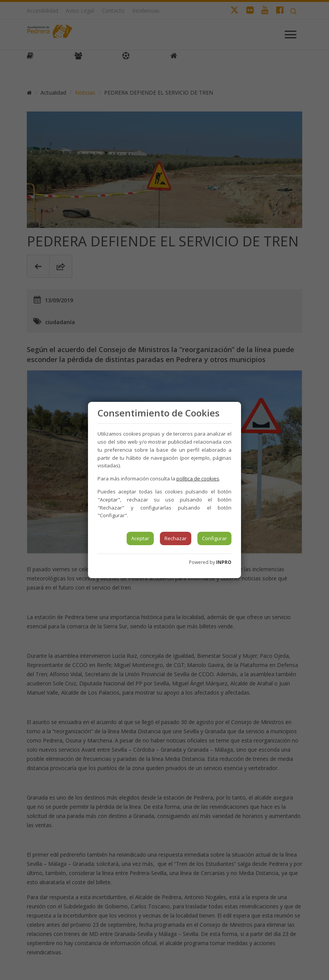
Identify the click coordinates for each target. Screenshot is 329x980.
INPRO (224, 562)
